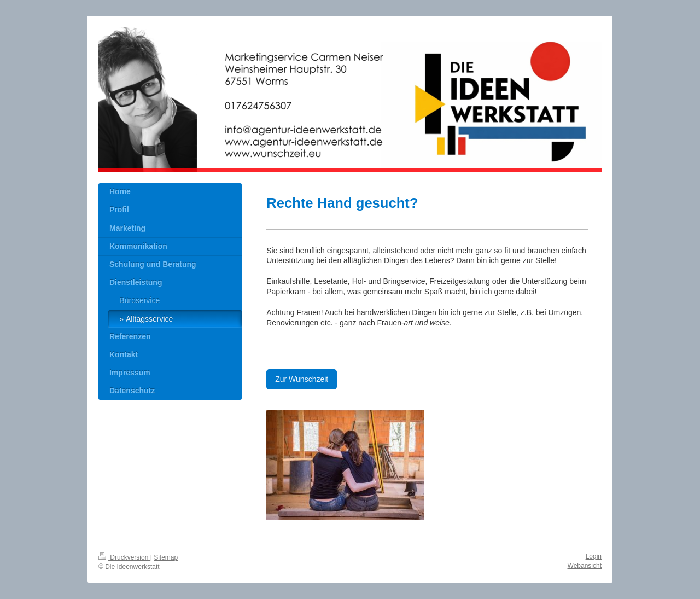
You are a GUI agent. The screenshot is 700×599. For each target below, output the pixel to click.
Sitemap (166, 557)
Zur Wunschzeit (302, 379)
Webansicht (585, 566)
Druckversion (124, 557)
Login (594, 556)
